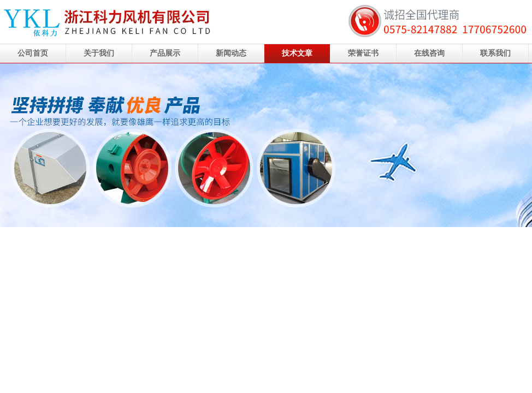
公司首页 (33, 53)
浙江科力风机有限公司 (266, 145)
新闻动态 (231, 53)
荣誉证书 (363, 53)
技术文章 (297, 53)
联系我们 (495, 53)
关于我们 (99, 53)
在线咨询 (429, 53)
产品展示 (165, 53)
